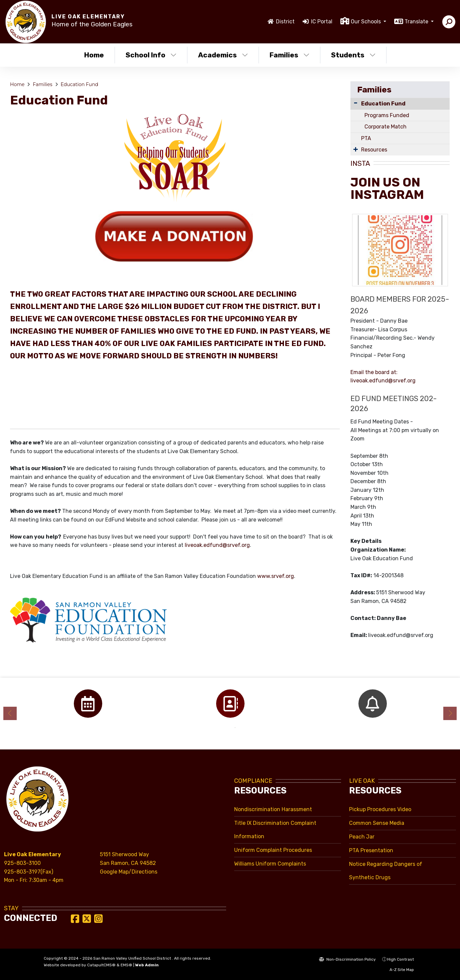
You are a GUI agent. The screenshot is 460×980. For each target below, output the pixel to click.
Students (353, 55)
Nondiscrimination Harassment (273, 809)
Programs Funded (387, 115)
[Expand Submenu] (356, 149)
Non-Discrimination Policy (347, 959)
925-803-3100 (22, 863)
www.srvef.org (276, 576)
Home (94, 55)
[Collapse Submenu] (356, 103)
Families (289, 55)
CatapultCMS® (101, 965)
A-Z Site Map (398, 970)
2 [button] (235, 728)
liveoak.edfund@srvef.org (217, 545)
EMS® (126, 965)
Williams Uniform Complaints (270, 864)
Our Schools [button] (366, 22)
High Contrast (401, 959)
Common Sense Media (377, 823)
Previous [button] (10, 713)
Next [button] (450, 713)
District (285, 22)
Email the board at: (374, 372)
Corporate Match (386, 127)
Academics (223, 55)
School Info (151, 55)
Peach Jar (362, 837)
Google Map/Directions (129, 872)
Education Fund (79, 84)
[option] (88, 704)
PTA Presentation (371, 850)
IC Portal (322, 22)
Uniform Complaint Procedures (273, 850)
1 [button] (225, 728)
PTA (366, 138)
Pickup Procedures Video (380, 809)
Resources (374, 150)
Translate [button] (417, 22)
